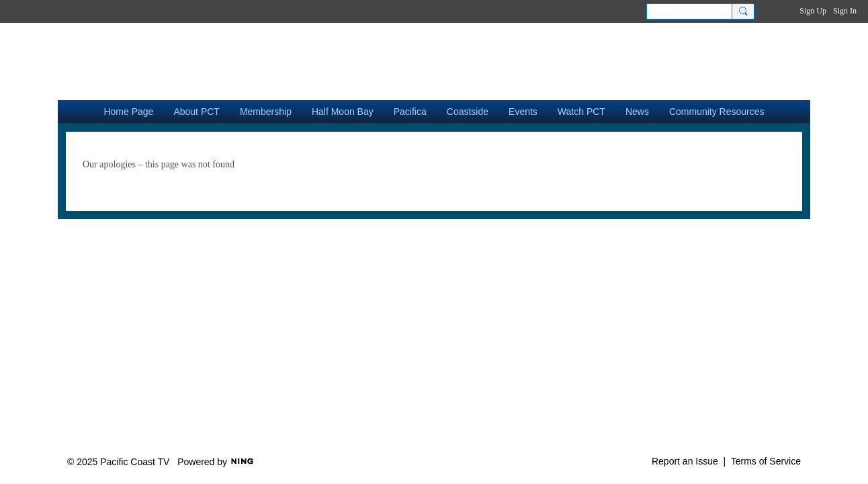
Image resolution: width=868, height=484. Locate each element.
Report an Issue (685, 461)
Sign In (845, 11)
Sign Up (813, 11)
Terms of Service (766, 461)
